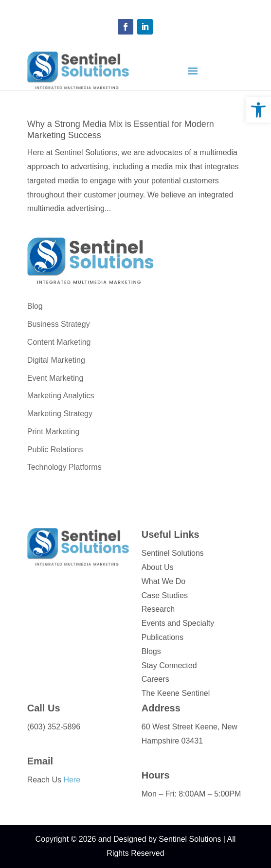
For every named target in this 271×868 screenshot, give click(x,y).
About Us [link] (158, 567)
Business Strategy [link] (59, 324)
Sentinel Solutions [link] (173, 553)
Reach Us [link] (54, 780)
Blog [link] (35, 306)
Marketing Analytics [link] (61, 396)
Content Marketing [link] (59, 342)
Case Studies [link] (165, 595)
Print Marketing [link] (54, 432)
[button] (126, 27)
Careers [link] (155, 679)
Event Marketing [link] (55, 378)
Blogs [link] (151, 651)
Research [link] (158, 609)
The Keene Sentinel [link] (176, 693)
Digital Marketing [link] (56, 360)
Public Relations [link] (55, 450)
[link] (258, 110)
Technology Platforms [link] (64, 467)
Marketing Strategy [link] (60, 414)
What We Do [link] (163, 581)
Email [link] (40, 761)
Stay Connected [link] (169, 665)
